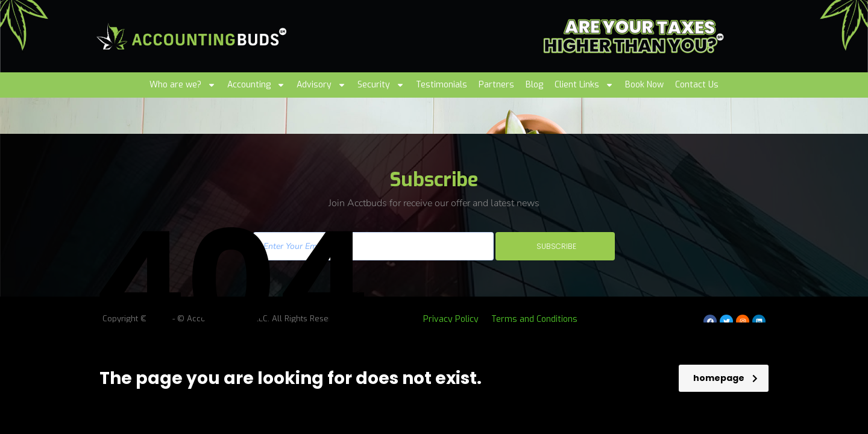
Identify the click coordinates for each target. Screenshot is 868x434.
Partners (496, 85)
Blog (534, 85)
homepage (725, 378)
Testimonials (442, 85)
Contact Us (697, 85)
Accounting (256, 85)
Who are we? (183, 85)
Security (381, 85)
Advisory (321, 85)
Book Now (644, 85)
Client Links (584, 85)
